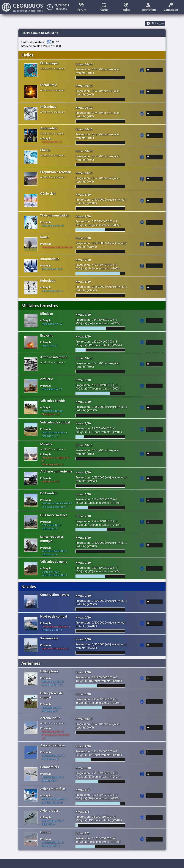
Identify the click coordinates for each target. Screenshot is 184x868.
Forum (82, 7)
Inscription (149, 7)
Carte (104, 7)
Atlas (126, 7)
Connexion (171, 7)
